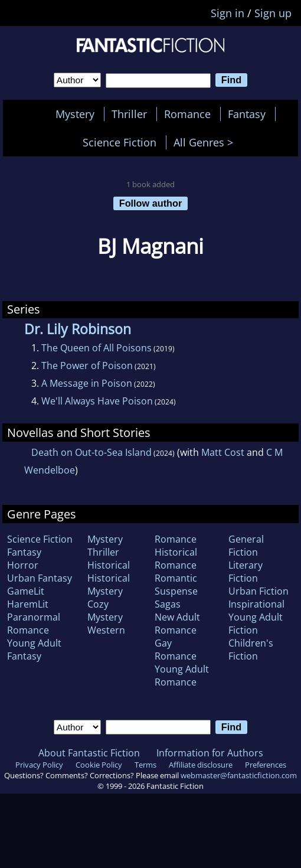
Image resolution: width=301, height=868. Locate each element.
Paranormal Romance (34, 624)
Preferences (266, 765)
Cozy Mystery (105, 611)
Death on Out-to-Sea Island (91, 452)
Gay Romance (176, 650)
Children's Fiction (251, 650)
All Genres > (206, 142)
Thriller (129, 114)
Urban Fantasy (40, 578)
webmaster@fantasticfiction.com (239, 775)
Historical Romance (176, 559)
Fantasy (247, 114)
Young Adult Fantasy (34, 650)
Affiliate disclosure (201, 765)
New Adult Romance (177, 624)
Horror (23, 565)
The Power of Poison (87, 366)
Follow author (151, 203)
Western (106, 630)
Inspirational (256, 604)
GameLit (26, 591)
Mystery (75, 114)
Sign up (273, 13)
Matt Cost (223, 452)
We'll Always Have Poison (97, 401)
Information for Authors (210, 753)
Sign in (228, 13)
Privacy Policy (39, 765)
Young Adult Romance (182, 676)
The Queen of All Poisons (96, 348)
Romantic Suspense (176, 585)
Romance (187, 114)
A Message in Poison (87, 383)
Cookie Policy (99, 765)
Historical (109, 565)
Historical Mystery (109, 585)
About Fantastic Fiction (89, 753)
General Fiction (246, 546)
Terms (145, 765)
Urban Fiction (259, 591)
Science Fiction (120, 142)
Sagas (168, 604)
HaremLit (28, 604)
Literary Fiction (246, 572)
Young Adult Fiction (256, 624)
